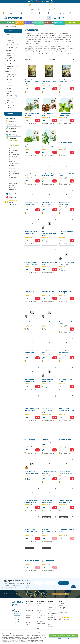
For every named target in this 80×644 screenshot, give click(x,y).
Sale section (13, 197)
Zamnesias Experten (41, 624)
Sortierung (53, 60)
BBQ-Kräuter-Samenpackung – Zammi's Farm (49, 531)
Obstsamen (12, 160)
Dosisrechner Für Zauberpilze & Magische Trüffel (63, 607)
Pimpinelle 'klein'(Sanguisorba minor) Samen (49, 233)
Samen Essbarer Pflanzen (15, 154)
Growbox (11, 182)
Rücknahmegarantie (52, 620)
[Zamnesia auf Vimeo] (19, 619)
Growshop (13, 138)
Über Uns (39, 613)
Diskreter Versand (40, 626)
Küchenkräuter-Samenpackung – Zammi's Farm (32, 82)
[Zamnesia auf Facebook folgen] (13, 619)
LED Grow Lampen (13, 187)
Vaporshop (13, 125)
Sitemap (39, 628)
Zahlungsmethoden (52, 607)
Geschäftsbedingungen (53, 613)
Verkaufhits (39, 610)
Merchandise (13, 194)
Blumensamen (12, 158)
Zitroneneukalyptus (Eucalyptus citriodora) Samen (31, 441)
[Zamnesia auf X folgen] (21, 619)
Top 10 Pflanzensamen (14, 145)
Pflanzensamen (13, 191)
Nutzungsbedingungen (38, 588)
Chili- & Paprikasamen (14, 151)
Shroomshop (13, 135)
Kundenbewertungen (41, 615)
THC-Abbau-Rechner (63, 603)
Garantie (50, 624)
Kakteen (11, 149)
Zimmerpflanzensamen (14, 163)
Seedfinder (39, 603)
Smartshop (13, 131)
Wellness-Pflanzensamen (15, 174)
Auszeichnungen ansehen (60, 594)
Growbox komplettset (14, 184)
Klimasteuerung (13, 186)
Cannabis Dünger (13, 177)
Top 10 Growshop (13, 141)
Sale (27, 625)
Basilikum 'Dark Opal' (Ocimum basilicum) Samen (48, 410)
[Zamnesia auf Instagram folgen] (16, 619)
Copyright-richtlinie (52, 629)
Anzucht (11, 175)
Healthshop (13, 128)
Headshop (13, 121)
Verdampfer (28, 608)
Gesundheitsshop (29, 610)
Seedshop (12, 118)
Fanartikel (28, 620)
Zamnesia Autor (40, 621)
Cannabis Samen (29, 603)
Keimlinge (12, 165)
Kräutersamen (12, 162)
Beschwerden (51, 627)
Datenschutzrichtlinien (41, 632)
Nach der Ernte (13, 189)
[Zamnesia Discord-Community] (19, 622)
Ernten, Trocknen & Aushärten (13, 180)
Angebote (28, 622)
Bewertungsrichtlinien (52, 622)
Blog (38, 606)
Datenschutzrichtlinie (26, 588)
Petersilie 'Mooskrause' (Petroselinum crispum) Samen (65, 322)
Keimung (11, 170)
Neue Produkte (40, 608)
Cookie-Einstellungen (63, 639)
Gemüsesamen (13, 172)
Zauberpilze (28, 615)
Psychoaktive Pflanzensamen (13, 168)
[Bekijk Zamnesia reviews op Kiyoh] (7, 202)
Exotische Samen (13, 156)
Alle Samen (12, 147)
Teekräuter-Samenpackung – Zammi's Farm (49, 82)
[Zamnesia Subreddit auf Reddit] (16, 622)
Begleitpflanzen (13, 152)
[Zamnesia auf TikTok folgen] (13, 622)
